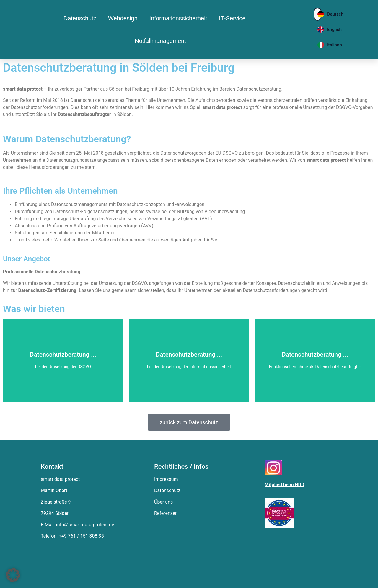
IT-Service (232, 18)
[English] (317, 30)
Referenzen (166, 513)
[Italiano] (317, 45)
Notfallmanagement (160, 41)
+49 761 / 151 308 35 (81, 536)
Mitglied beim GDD (284, 485)
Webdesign (123, 18)
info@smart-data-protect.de (85, 525)
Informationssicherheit (178, 18)
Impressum (166, 479)
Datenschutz (80, 18)
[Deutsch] (317, 14)
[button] (13, 575)
